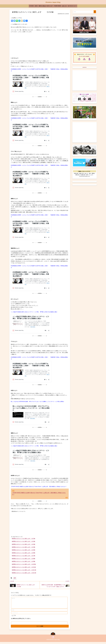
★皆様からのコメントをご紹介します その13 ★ (24, 573)
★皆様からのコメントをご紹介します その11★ (24, 567)
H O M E (31, 6)
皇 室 (36, 6)
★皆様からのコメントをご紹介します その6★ (24, 553)
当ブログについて (72, 6)
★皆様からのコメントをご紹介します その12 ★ (24, 570)
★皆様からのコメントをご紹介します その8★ (24, 559)
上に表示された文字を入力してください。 (21, 621)
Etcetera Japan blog (53, 2)
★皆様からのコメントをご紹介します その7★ (24, 556)
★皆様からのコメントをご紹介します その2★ (24, 541)
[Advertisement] (40, 45)
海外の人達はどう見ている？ (46, 6)
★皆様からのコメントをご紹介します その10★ (24, 564)
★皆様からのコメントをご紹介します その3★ (24, 544)
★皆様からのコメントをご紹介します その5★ (24, 550)
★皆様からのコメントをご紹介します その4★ (24, 547)
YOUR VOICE (58, 6)
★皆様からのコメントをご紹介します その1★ (24, 538)
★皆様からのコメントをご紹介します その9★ (24, 561)
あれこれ (64, 6)
